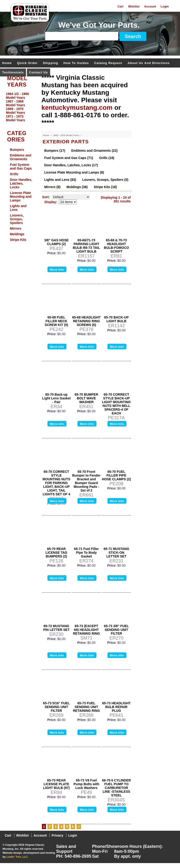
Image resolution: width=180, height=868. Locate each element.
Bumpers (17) (55, 151)
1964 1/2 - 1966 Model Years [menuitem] (17, 96)
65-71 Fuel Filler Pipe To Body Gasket (86, 553)
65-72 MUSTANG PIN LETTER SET (56, 628)
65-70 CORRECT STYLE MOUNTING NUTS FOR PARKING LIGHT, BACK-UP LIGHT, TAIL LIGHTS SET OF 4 (56, 483)
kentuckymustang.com (77, 108)
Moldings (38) (77, 187)
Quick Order (27, 63)
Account (150, 7)
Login (165, 7)
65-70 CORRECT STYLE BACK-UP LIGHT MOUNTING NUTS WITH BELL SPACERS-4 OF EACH (116, 404)
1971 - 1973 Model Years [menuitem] (15, 118)
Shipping (51, 63)
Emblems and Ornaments (21, 157)
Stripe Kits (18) (105, 187)
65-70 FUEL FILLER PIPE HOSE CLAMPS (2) (116, 475)
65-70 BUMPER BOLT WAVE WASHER (86, 398)
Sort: (46, 197)
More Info (57, 270)
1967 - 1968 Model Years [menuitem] (15, 103)
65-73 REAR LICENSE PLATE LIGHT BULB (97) (56, 784)
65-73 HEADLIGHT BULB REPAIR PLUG (116, 707)
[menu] (19, 107)
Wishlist (134, 7)
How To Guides (76, 63)
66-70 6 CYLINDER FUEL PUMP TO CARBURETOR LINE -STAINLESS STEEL (116, 788)
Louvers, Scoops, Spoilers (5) (105, 180)
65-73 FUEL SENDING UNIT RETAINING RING (86, 707)
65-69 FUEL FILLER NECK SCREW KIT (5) (56, 321)
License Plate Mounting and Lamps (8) (74, 172)
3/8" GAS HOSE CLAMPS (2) (56, 242)
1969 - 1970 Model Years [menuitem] (15, 111)
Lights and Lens (18, 208)
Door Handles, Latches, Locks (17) (71, 165)
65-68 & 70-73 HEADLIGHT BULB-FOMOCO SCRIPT (116, 246)
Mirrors (15, 228)
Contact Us (38, 73)
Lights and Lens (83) (60, 180)
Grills (14, 174)
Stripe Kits (18, 240)
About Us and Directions (149, 63)
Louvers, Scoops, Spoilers (17, 219)
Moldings (17, 234)
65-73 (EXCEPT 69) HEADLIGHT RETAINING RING (86, 630)
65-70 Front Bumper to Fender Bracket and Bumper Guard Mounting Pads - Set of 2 (86, 481)
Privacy (57, 835)
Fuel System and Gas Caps (21, 167)
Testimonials (13, 73)
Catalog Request (108, 63)
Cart (121, 7)
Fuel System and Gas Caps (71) (69, 158)
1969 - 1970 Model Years (66, 135)
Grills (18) (107, 158)
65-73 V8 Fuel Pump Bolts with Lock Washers (86, 784)
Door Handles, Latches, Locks (21, 183)
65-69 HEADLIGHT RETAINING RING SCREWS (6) (86, 321)
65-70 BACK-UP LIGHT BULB (116, 319)
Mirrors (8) (52, 187)
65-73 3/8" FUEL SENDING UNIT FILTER (116, 630)
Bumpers (17, 150)
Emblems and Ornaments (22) (94, 151)
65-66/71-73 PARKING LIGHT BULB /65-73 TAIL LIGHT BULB (86, 246)
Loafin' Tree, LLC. (17, 857)
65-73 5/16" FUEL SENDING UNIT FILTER (56, 707)
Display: (51, 202)
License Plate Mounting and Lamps (21, 197)
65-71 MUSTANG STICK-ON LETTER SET (116, 553)
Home (7, 63)
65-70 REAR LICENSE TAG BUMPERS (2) (56, 553)
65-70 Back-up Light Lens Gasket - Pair (56, 398)
